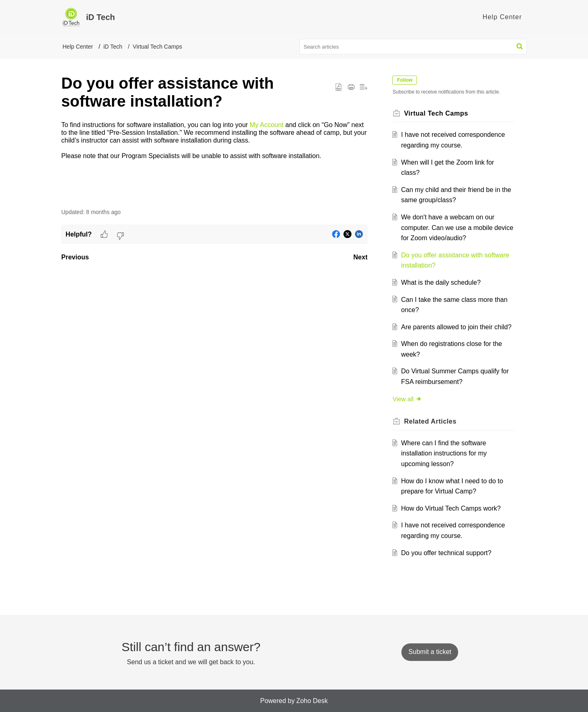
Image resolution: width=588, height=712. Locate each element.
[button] (520, 47)
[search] (413, 47)
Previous (75, 257)
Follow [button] (406, 80)
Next (360, 257)
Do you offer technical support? (447, 553)
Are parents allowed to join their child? (457, 327)
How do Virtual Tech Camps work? (452, 508)
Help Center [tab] (502, 17)
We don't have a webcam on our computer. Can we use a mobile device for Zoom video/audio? (449, 228)
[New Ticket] (430, 652)
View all (408, 399)
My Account (267, 125)
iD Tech (113, 47)
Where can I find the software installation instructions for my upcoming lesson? (445, 453)
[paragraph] (214, 141)
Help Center (78, 47)
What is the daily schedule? (442, 282)
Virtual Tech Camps (157, 47)
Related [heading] (431, 421)
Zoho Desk (312, 701)
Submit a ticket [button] (430, 652)
